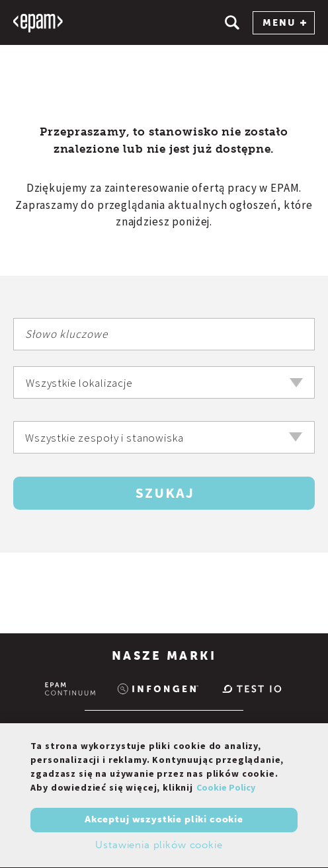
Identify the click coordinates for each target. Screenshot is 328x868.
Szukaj (165, 493)
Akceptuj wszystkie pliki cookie (164, 822)
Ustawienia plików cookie (159, 847)
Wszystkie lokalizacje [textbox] (79, 383)
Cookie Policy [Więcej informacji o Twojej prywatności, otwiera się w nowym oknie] (226, 789)
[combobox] (164, 382)
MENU (284, 23)
